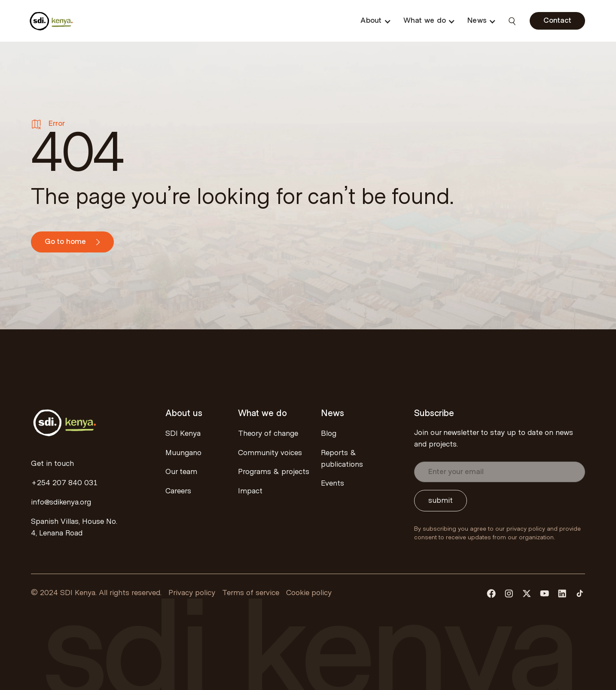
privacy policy (526, 529)
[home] (52, 21)
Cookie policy (309, 593)
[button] (375, 21)
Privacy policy (192, 593)
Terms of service (251, 593)
